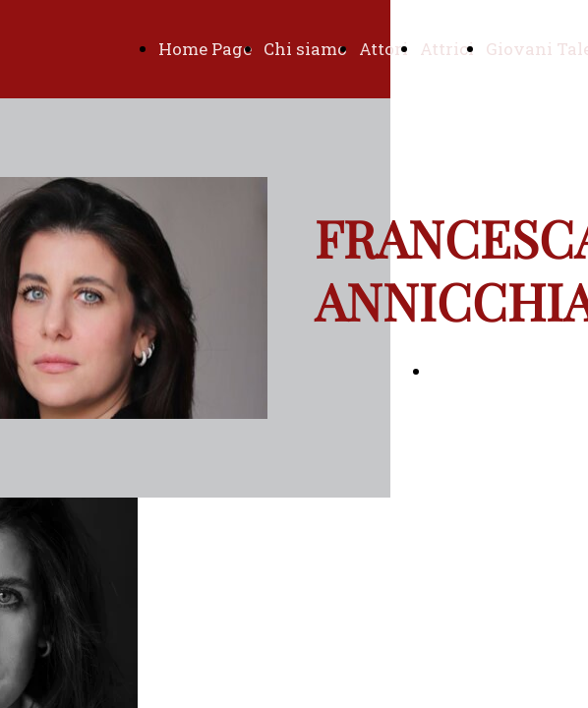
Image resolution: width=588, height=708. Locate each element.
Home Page (205, 49)
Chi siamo (305, 49)
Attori (383, 49)
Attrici (447, 49)
